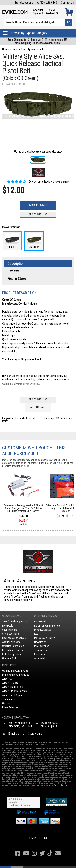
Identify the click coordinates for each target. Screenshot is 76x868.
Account (38, 12)
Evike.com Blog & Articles (16, 675)
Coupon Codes (10, 658)
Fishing (15, 622)
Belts (42, 49)
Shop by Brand (10, 630)
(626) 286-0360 (47, 3)
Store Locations (24, 3)
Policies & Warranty (44, 638)
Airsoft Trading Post (13, 687)
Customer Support (47, 616)
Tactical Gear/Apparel (24, 49)
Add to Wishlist (38, 214)
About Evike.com (11, 642)
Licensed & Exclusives (14, 638)
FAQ (36, 634)
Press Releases (10, 707)
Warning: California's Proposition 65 (21, 384)
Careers (6, 703)
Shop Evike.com (12, 616)
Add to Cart (38, 205)
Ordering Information (13, 646)
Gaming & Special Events (15, 671)
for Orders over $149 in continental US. (38, 41)
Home (6, 49)
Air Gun (24, 622)
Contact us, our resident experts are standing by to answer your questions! (36, 377)
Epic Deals (8, 626)
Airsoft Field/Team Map (14, 691)
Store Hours (35, 734)
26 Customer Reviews (30, 182)
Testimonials (9, 699)
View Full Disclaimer (58, 785)
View (52, 12)
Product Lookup (43, 630)
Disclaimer (40, 654)
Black (12, 241)
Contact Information (16, 718)
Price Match (40, 622)
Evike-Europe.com (12, 654)
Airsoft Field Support (13, 695)
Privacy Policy (41, 646)
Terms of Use (41, 650)
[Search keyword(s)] (38, 22)
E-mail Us (14, 734)
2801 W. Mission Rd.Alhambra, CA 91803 (20, 724)
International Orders (13, 650)
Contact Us (67, 3)
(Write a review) (62, 182)
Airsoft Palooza (10, 683)
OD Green (34, 241)
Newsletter (40, 642)
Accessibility (41, 658)
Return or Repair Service (47, 626)
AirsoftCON (8, 679)
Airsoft (6, 622)
